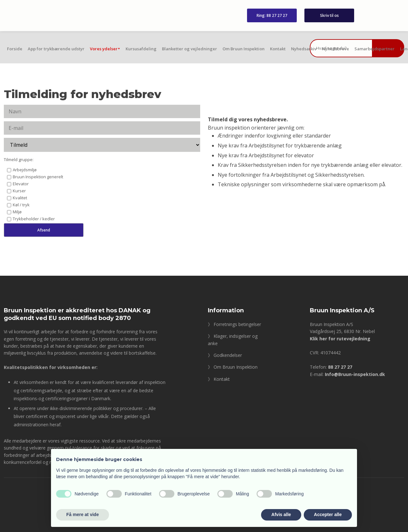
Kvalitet (20, 198)
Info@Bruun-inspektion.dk (355, 374)
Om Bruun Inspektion (244, 49)
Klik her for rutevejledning (340, 339)
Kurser (19, 191)
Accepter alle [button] (328, 514)
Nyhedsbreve (335, 49)
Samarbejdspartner (375, 49)
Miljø (17, 212)
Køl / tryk (21, 205)
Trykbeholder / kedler (34, 219)
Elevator (21, 184)
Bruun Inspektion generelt (38, 177)
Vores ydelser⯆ (105, 49)
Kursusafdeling (141, 49)
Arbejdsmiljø (25, 170)
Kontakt (278, 49)
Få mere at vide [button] (83, 514)
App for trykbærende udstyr (56, 49)
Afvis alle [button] (281, 514)
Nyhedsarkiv (304, 49)
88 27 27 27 (340, 367)
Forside (15, 49)
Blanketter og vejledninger (189, 49)
